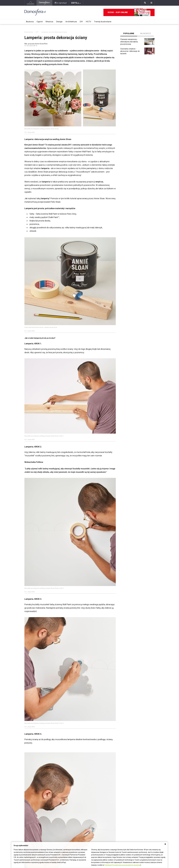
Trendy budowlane (103, 22)
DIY (81, 22)
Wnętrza (49, 22)
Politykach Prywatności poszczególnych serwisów (122, 865)
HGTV (88, 22)
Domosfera (29, 32)
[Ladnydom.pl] (31, 3)
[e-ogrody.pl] (61, 3)
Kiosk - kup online (129, 12)
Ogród (40, 22)
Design (59, 22)
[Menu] (151, 3)
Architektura (71, 22)
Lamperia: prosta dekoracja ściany (54, 32)
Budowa (30, 22)
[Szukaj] (145, 3)
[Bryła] (76, 3)
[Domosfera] (44, 3)
